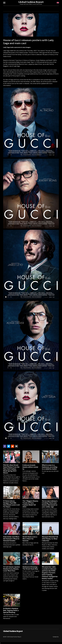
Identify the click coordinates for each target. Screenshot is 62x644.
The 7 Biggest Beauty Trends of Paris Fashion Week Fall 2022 (30, 504)
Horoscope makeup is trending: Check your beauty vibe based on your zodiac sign (50, 504)
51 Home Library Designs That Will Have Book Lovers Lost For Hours (11, 504)
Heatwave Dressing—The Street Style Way (31, 568)
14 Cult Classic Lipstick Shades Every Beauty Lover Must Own (11, 569)
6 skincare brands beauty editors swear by (30, 467)
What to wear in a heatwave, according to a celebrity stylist (50, 467)
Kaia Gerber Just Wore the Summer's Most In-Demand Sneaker (11, 539)
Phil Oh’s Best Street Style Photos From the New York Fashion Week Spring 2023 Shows (11, 469)
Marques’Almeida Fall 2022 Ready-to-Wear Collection (50, 539)
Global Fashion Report (31, 2)
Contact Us (56, 637)
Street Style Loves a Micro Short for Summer (30, 539)
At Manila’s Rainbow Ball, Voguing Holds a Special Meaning (11, 610)
